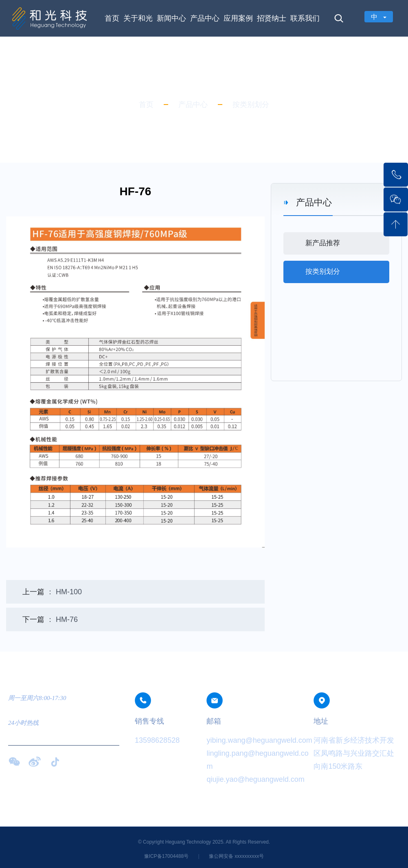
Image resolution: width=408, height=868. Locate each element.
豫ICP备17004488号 (167, 856)
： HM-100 (52, 592)
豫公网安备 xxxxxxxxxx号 (236, 856)
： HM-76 (50, 619)
